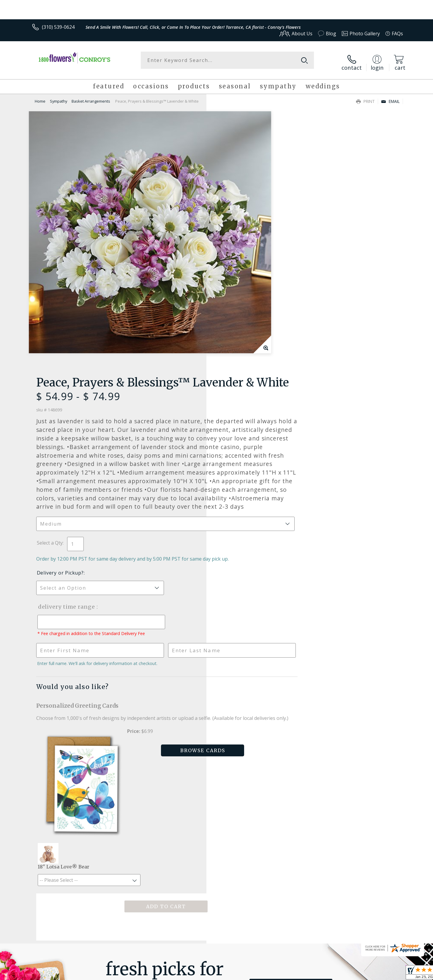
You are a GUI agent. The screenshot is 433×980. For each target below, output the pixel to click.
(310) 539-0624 (58, 27)
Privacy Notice (309, 974)
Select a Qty (230, 327)
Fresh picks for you (165, 765)
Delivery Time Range (246, 398)
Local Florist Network (351, 974)
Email (390, 97)
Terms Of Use (274, 974)
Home (40, 97)
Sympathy (59, 97)
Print (365, 97)
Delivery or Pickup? (241, 364)
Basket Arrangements (91, 97)
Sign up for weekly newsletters (291, 761)
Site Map (387, 974)
